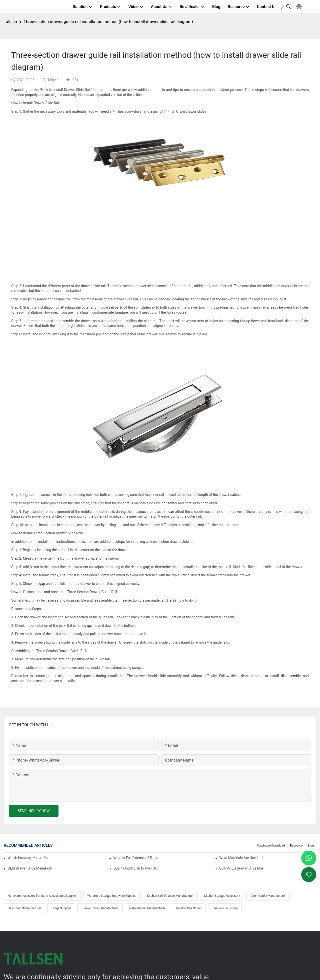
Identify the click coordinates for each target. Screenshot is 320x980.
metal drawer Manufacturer (147, 908)
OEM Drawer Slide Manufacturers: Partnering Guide (29, 868)
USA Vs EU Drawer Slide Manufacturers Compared (241, 868)
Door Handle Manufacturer (268, 896)
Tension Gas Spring (189, 908)
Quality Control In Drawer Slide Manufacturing (135, 868)
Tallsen (10, 22)
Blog (311, 846)
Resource (296, 846)
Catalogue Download (271, 846)
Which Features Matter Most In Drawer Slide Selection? (28, 858)
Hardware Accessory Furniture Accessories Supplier (42, 896)
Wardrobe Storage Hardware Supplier (112, 896)
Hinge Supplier (61, 908)
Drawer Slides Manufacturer (100, 908)
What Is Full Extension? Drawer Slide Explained (135, 858)
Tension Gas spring (225, 908)
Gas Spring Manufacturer (24, 908)
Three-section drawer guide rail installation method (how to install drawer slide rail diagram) (108, 22)
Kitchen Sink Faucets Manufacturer (170, 896)
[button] (282, 7)
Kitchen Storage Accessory (222, 896)
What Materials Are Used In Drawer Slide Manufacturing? (241, 858)
